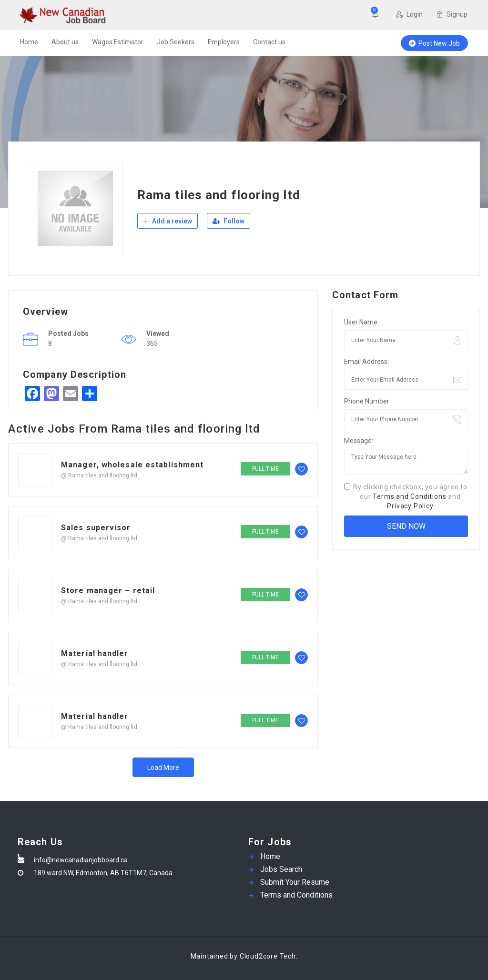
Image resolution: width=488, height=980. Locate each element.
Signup (452, 14)
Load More (163, 768)
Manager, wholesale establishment (132, 465)
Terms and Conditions (409, 496)
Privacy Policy (410, 506)
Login (409, 14)
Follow (229, 221)
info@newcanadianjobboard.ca (81, 860)
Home (29, 42)
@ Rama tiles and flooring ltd (99, 475)
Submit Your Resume (295, 882)
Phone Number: (367, 401)
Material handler (95, 653)
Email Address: (366, 362)
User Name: (361, 322)
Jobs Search (281, 869)
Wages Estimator (118, 42)
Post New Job (434, 43)
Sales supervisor (96, 528)
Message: (359, 441)
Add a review (168, 221)
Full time (265, 469)
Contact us (269, 42)
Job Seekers (176, 42)
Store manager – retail (108, 591)
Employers (224, 42)
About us (65, 42)
